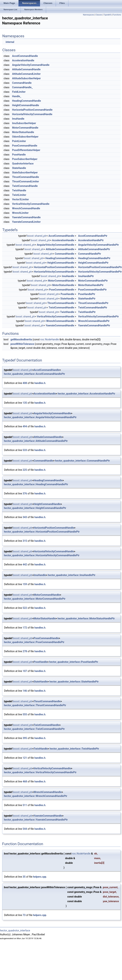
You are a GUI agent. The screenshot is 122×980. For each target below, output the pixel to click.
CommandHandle (22, 83)
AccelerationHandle (23, 60)
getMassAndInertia (21, 339)
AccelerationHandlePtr (91, 240)
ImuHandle (18, 119)
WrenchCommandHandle (26, 208)
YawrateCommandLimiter (26, 222)
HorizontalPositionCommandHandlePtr (100, 267)
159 (25, 584)
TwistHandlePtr (87, 312)
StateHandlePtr (87, 299)
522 (25, 608)
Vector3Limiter (21, 199)
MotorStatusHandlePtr (91, 285)
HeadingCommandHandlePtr (94, 258)
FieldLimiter (19, 92)
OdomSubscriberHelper (25, 137)
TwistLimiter (19, 195)
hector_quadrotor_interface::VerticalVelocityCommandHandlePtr (40, 772)
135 (25, 403)
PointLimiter (19, 141)
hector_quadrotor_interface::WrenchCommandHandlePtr (36, 796)
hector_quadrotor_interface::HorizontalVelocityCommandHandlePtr (42, 555)
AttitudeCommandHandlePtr (94, 249)
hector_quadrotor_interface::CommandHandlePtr (82, 461)
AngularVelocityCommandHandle (31, 65)
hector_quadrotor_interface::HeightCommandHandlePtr (35, 508)
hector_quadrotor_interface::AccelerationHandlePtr (86, 394)
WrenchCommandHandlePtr (94, 321)
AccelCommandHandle (25, 56)
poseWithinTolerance (22, 344)
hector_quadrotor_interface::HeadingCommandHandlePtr (36, 484)
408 (25, 383)
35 (24, 877)
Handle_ (17, 96)
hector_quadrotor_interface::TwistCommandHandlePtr (34, 729)
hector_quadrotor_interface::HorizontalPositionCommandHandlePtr (42, 532)
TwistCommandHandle (25, 186)
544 (25, 829)
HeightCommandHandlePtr (93, 263)
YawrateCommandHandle (26, 217)
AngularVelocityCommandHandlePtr (99, 245)
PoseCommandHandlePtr (92, 290)
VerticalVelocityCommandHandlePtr (99, 317)
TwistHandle (19, 190)
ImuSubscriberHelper (24, 123)
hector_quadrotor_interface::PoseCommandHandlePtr (34, 642)
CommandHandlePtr (90, 254)
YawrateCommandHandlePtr (94, 325)
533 (25, 450)
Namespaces (88, 15)
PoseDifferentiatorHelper (26, 150)
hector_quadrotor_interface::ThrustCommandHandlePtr (35, 705)
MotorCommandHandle (25, 128)
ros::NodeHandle (50, 339)
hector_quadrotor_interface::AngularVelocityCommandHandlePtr (40, 417)
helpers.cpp (40, 877)
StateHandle (19, 168)
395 (25, 738)
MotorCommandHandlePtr (93, 281)
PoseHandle (19, 155)
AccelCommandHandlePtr (93, 236)
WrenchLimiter (20, 213)
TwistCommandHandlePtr (93, 308)
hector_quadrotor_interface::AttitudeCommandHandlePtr (36, 441)
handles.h (40, 383)
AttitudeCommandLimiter (26, 74)
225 (25, 470)
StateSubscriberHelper (25, 173)
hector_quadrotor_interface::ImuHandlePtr (72, 575)
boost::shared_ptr (37, 236)
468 (25, 781)
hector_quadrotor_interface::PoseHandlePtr (74, 662)
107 (25, 671)
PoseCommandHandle (25, 146)
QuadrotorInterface (23, 164)
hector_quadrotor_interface (15, 931)
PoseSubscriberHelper (25, 159)
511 (25, 805)
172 (25, 628)
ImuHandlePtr (86, 276)
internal (10, 42)
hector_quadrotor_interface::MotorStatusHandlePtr (86, 618)
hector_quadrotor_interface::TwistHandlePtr (74, 749)
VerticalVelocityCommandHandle (31, 204)
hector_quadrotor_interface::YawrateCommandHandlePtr (36, 820)
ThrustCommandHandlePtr (93, 303)
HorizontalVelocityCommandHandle (32, 114)
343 (25, 517)
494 (25, 426)
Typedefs (108, 15)
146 (25, 691)
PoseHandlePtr (87, 294)
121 (25, 758)
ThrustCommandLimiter (26, 181)
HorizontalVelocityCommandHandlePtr (100, 272)
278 (25, 651)
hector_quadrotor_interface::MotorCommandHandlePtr (35, 599)
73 (24, 915)
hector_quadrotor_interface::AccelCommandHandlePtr (34, 374)
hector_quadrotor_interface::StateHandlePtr (74, 682)
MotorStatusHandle (23, 132)
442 (25, 565)
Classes (99, 15)
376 (25, 493)
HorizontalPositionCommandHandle (32, 110)
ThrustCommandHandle (26, 177)
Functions (117, 15)
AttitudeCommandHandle (26, 69)
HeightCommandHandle (26, 105)
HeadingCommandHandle (27, 101)
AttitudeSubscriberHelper (26, 78)
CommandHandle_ (22, 87)
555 (25, 714)
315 (25, 541)
